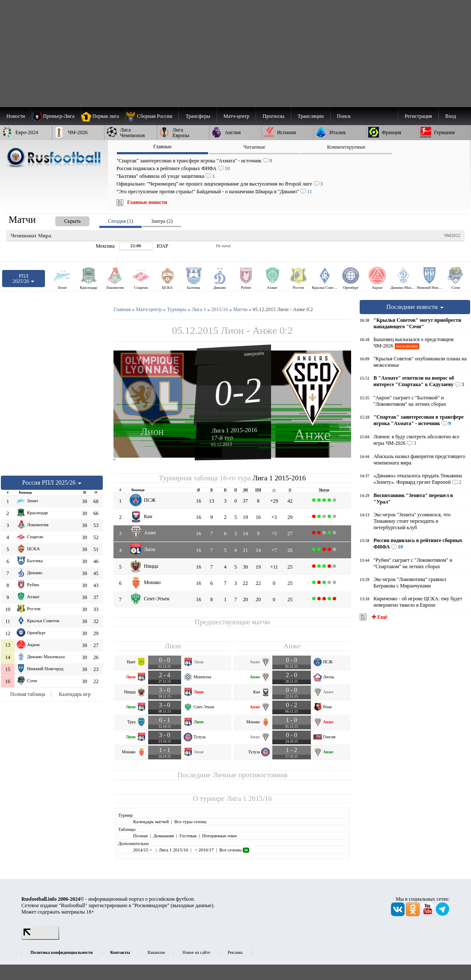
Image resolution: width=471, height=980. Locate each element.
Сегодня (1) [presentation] (121, 221)
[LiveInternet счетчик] (40, 938)
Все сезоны (234, 850)
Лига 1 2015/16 (249, 799)
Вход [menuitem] (451, 116)
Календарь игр (75, 694)
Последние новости (415, 307)
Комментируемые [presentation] (346, 147)
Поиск (344, 116)
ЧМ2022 (452, 235)
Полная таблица (28, 694)
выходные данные (192, 905)
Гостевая (188, 836)
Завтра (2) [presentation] (162, 221)
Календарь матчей (151, 821)
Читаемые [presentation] (254, 147)
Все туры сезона (190, 821)
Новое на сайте (196, 952)
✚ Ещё (379, 617)
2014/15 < (143, 850)
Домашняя (164, 836)
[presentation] (64, 220)
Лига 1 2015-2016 (234, 430)
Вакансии (157, 952)
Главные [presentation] (162, 147)
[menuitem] (152, 116)
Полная (140, 836)
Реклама (235, 952)
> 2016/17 (204, 850)
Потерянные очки (219, 836)
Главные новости (147, 202)
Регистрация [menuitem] (418, 116)
